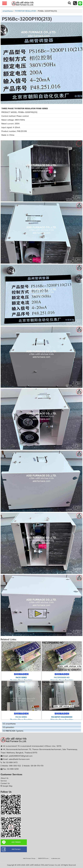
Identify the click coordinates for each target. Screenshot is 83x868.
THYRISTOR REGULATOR (25, 11)
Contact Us (5, 783)
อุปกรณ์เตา (10, 727)
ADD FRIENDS (16, 842)
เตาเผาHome (8, 11)
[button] (69, 3)
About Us (5, 778)
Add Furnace (16, 849)
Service (4, 781)
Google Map (7, 786)
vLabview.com (56, 858)
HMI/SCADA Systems (14, 731)
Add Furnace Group (29, 858)
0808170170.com (43, 858)
